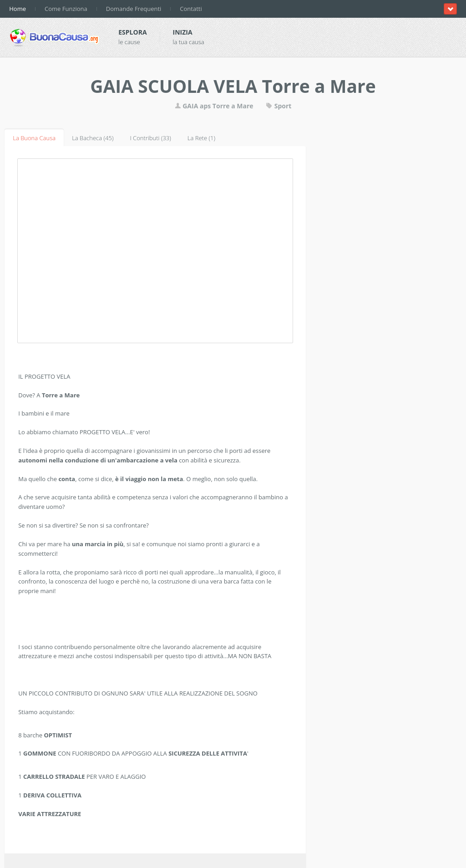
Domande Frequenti (134, 9)
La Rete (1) (201, 138)
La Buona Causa (34, 138)
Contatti (191, 9)
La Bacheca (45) (93, 138)
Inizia (183, 32)
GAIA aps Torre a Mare (214, 106)
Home (18, 9)
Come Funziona (66, 9)
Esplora (132, 32)
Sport (279, 106)
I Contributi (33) (150, 138)
